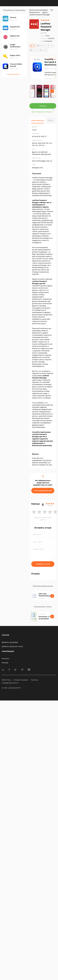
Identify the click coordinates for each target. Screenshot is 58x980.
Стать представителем (43, 491)
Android (43, 50)
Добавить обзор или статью (12, 646)
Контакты (5, 659)
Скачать (43, 106)
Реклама (5, 663)
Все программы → (14, 74)
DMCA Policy (6, 680)
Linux (50, 46)
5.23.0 (45, 36)
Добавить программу (10, 642)
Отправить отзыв (43, 564)
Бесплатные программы (39, 10)
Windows (41, 46)
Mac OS (34, 50)
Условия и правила (21, 680)
